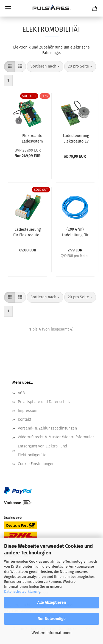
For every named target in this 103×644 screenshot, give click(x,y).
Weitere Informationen (51, 633)
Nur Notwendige (52, 619)
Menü (8, 8)
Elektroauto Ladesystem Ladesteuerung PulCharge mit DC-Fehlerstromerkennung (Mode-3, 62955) (32, 139)
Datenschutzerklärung (22, 591)
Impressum (28, 411)
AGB (21, 393)
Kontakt (25, 419)
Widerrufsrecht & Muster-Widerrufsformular (56, 437)
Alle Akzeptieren (52, 603)
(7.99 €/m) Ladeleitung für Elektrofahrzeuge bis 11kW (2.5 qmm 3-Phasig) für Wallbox (75, 233)
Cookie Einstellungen (36, 464)
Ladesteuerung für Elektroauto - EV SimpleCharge (28, 233)
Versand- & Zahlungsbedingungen (47, 428)
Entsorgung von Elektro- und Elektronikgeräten (42, 451)
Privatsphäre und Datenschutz (44, 402)
